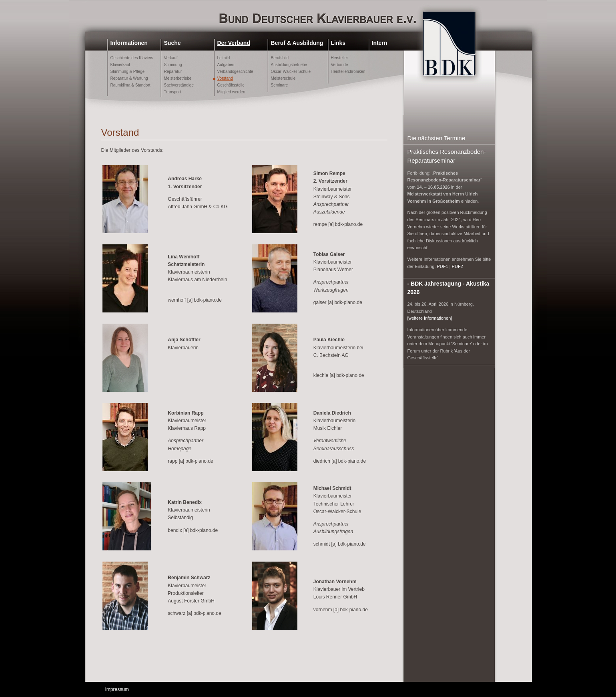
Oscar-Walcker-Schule (291, 72)
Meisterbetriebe (178, 78)
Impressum (117, 689)
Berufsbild (280, 58)
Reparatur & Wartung (129, 78)
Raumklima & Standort (130, 85)
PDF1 (443, 266)
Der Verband (234, 43)
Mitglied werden (231, 92)
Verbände (340, 65)
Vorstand (225, 78)
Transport (173, 92)
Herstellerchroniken (348, 72)
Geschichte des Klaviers (132, 58)
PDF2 (457, 266)
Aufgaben (226, 65)
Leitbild (224, 58)
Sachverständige (179, 85)
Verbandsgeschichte (235, 72)
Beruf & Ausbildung (297, 43)
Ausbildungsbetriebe (289, 65)
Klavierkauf (120, 65)
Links (338, 43)
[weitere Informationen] (430, 318)
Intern (380, 43)
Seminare (280, 85)
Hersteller (340, 58)
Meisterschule (283, 78)
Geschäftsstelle (231, 85)
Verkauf (171, 58)
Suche (173, 43)
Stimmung (173, 65)
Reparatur (173, 72)
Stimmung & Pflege (128, 72)
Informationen (129, 43)
